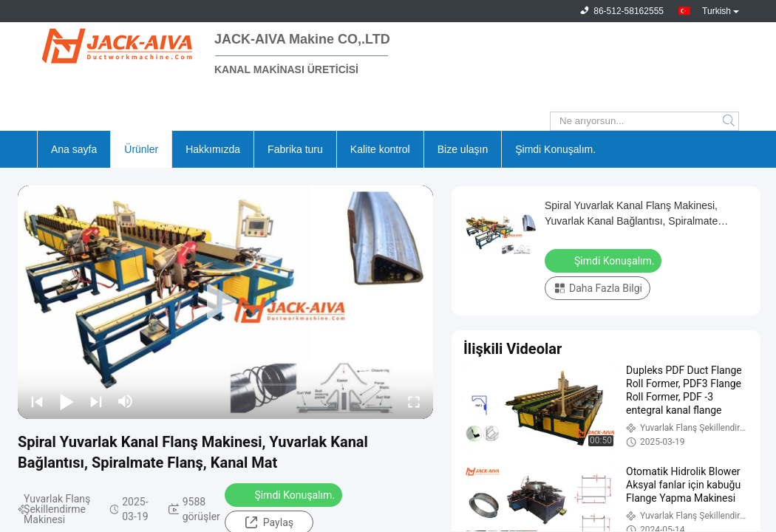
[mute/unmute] (126, 401)
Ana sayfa (74, 149)
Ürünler (141, 149)
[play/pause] (67, 401)
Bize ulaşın (463, 149)
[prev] (37, 401)
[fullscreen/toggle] (414, 401)
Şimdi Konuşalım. (555, 149)
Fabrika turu (295, 149)
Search (730, 121)
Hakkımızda (213, 149)
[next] (96, 401)
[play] (225, 302)
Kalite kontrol (380, 149)
